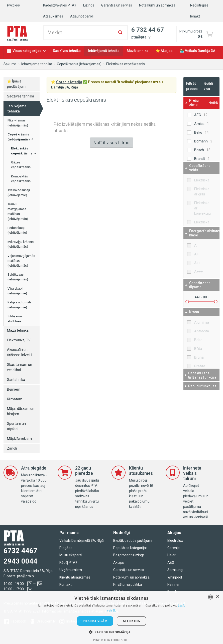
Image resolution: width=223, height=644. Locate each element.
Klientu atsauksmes (75, 577)
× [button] (217, 597)
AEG (171, 563)
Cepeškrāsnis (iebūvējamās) (79, 64)
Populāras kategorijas (130, 548)
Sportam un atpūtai (16, 426)
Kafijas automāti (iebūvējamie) (19, 305)
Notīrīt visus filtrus (112, 143)
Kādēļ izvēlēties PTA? (60, 5)
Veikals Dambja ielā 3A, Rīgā (82, 541)
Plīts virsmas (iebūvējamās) (18, 123)
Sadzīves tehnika (67, 51)
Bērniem (14, 389)
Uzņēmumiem (71, 570)
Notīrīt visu (208, 86)
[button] (112, 632)
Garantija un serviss (117, 5)
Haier (172, 555)
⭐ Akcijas (164, 51)
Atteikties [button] (131, 621)
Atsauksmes (53, 16)
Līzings (89, 5)
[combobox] (210, 597)
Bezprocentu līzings (129, 555)
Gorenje (174, 548)
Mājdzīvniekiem (19, 439)
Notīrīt (213, 103)
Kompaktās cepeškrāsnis (21, 179)
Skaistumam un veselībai (20, 367)
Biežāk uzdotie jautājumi (133, 541)
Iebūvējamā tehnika (104, 51)
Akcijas (119, 563)
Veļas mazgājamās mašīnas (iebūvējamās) (21, 261)
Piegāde (66, 548)
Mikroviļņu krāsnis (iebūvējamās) (21, 244)
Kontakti (66, 585)
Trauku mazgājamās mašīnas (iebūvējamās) (18, 211)
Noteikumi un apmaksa (157, 5)
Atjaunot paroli (82, 16)
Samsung (175, 570)
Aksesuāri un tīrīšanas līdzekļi (20, 352)
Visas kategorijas (27, 51)
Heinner (174, 585)
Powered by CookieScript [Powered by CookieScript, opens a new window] (112, 640)
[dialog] (112, 617)
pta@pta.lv (26, 576)
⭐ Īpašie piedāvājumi (17, 84)
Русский (14, 5)
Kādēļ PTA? (68, 563)
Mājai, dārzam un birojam (21, 411)
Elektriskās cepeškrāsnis (126, 64)
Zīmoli (12, 448)
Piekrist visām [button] (95, 621)
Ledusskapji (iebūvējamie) (17, 230)
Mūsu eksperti (71, 555)
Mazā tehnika (138, 51)
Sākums (10, 64)
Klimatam (15, 399)
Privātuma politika (128, 585)
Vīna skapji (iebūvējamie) (17, 291)
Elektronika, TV (19, 340)
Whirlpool (175, 577)
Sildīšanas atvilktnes (15, 319)
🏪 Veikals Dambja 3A (198, 51)
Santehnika (16, 380)
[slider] (187, 302)
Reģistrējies (199, 5)
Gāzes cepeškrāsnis (21, 165)
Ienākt (195, 16)
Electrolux (175, 541)
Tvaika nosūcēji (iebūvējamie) (19, 193)
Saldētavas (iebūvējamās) (18, 277)
